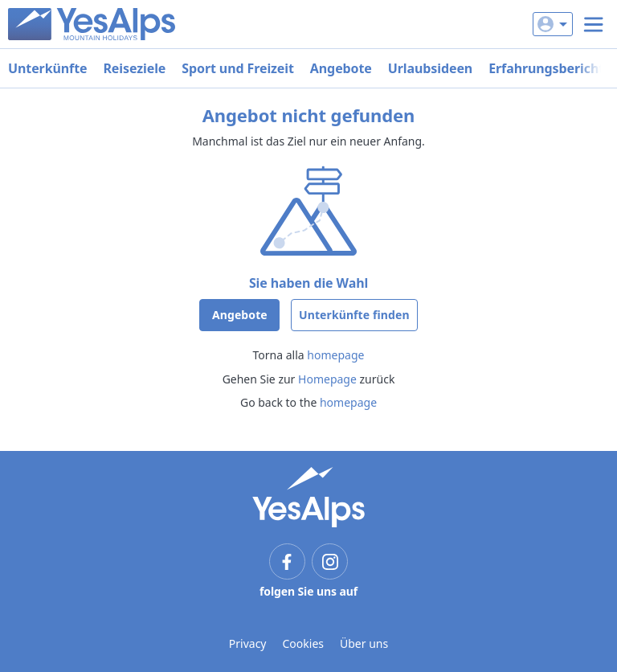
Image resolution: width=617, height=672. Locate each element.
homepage (335, 355)
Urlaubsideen (430, 68)
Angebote (341, 68)
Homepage (327, 379)
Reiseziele (134, 68)
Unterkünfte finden (354, 315)
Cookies (303, 643)
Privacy (248, 643)
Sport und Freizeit (238, 68)
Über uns (364, 643)
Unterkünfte (47, 68)
